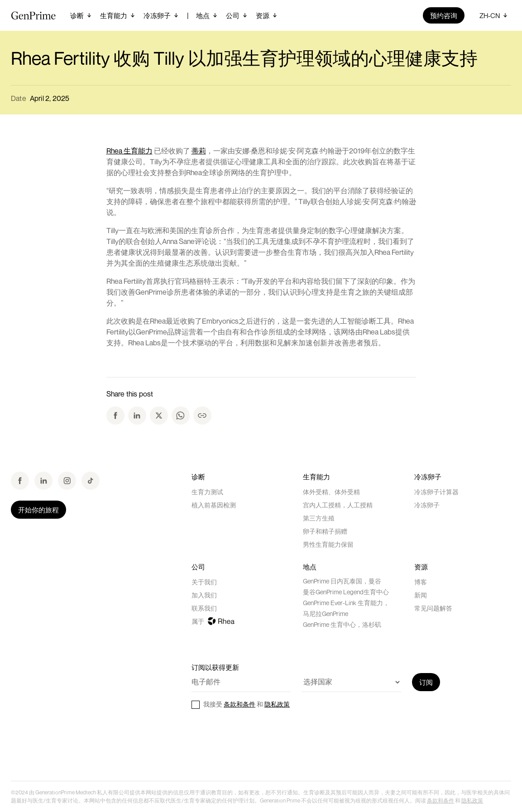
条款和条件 (239, 704)
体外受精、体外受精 (331, 492)
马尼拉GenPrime (326, 614)
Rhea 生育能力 (129, 151)
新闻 (421, 595)
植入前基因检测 (214, 505)
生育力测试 (207, 492)
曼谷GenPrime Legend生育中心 (346, 592)
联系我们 (204, 608)
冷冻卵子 (427, 505)
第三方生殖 (319, 518)
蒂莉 (199, 151)
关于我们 (204, 582)
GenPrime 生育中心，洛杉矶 (342, 624)
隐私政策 (277, 704)
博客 (421, 582)
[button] (81, 15)
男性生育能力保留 (328, 544)
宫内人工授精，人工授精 (338, 505)
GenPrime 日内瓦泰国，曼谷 (342, 581)
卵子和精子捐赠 (325, 531)
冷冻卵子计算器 (436, 492)
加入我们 (204, 595)
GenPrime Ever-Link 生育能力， (346, 603)
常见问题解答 (433, 608)
